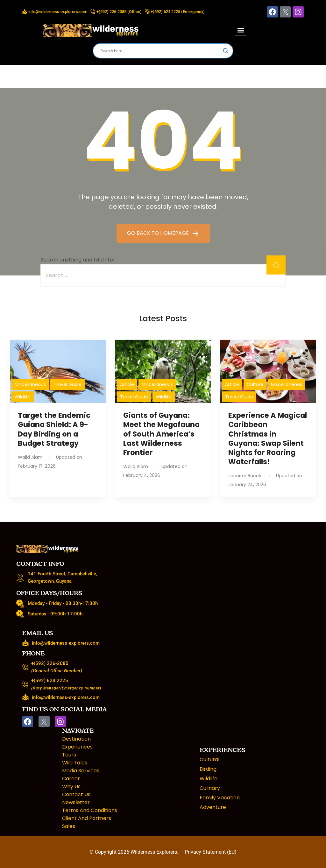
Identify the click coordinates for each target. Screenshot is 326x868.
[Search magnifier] (226, 51)
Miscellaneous (30, 384)
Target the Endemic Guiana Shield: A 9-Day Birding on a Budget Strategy (54, 429)
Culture (255, 384)
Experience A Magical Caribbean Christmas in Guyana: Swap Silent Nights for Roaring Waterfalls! (268, 438)
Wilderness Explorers (154, 852)
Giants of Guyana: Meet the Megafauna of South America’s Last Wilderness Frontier (161, 434)
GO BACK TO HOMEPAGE (159, 233)
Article (127, 384)
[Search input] (160, 51)
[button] (241, 30)
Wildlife (23, 397)
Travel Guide (67, 384)
